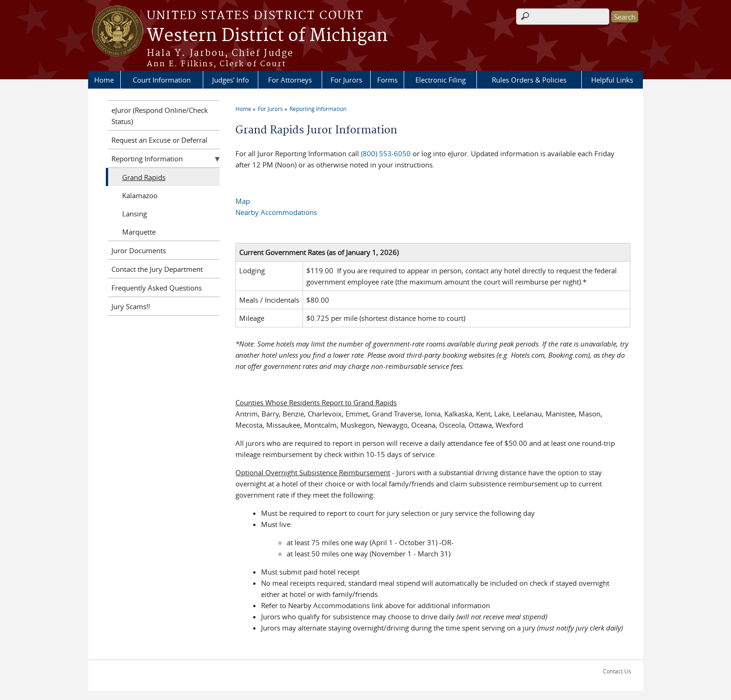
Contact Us (617, 671)
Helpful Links (612, 80)
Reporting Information (318, 109)
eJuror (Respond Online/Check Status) (160, 116)
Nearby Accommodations (276, 212)
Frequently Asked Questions (157, 288)
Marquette (139, 232)
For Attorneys (290, 80)
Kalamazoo (140, 195)
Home (104, 80)
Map (243, 201)
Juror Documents (139, 250)
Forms (387, 80)
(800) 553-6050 (386, 153)
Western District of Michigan (267, 36)
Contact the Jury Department (157, 269)
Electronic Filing (441, 80)
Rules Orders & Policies (529, 80)
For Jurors (346, 80)
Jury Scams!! (131, 306)
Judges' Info (231, 80)
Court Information (162, 80)
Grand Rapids (144, 177)
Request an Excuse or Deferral (159, 140)
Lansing (134, 214)
